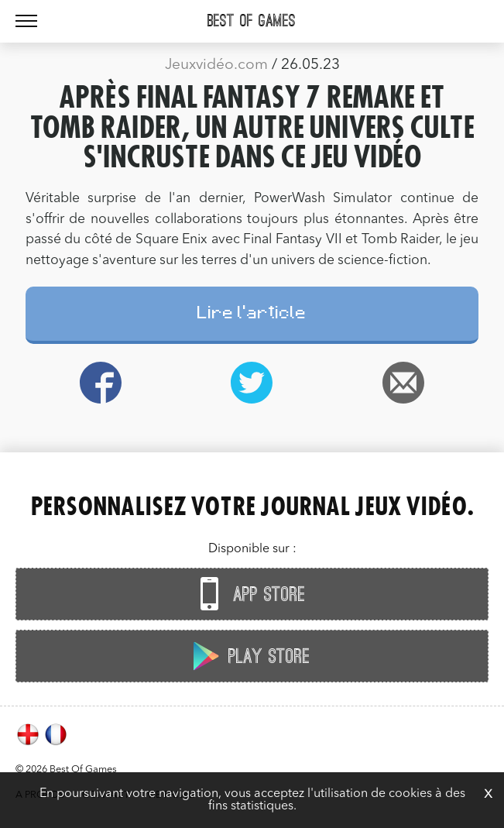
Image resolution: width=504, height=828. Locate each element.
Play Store (249, 656)
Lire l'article (252, 315)
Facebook (101, 383)
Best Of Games (252, 21)
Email (403, 383)
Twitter (252, 383)
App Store (249, 594)
